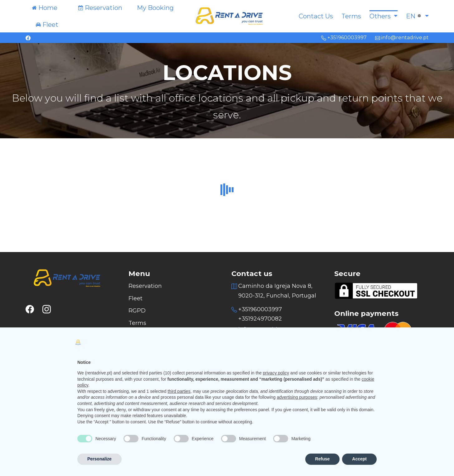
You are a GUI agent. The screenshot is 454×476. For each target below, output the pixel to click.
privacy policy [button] (276, 373)
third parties (179, 391)
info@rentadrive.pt (402, 38)
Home (48, 8)
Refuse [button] (323, 459)
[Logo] (227, 16)
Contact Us (316, 16)
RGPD (137, 311)
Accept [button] (359, 459)
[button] (384, 16)
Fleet (50, 24)
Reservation (104, 8)
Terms (351, 16)
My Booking (155, 8)
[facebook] (28, 38)
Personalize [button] (99, 459)
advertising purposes (297, 397)
